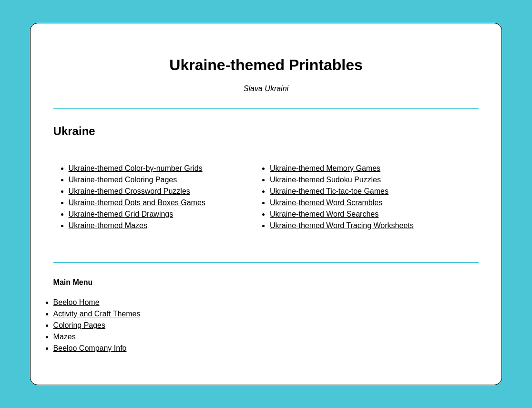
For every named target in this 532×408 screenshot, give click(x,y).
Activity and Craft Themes (97, 314)
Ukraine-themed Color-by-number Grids (136, 168)
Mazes (65, 337)
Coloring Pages (79, 325)
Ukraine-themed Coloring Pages (123, 180)
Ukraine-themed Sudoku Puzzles (325, 180)
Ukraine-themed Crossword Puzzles (129, 191)
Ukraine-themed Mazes (108, 225)
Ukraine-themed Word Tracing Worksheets (342, 225)
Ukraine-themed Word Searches (324, 214)
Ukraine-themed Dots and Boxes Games (137, 203)
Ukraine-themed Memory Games (325, 168)
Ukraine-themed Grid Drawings (121, 214)
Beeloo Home (77, 302)
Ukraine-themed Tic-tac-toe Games (329, 191)
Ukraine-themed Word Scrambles (326, 203)
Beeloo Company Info (90, 348)
